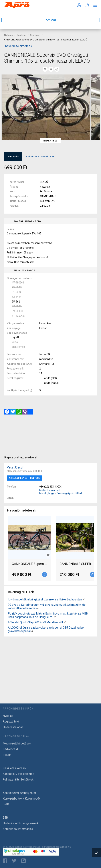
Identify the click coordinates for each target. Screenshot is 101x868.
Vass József (15, 467)
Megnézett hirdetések (17, 743)
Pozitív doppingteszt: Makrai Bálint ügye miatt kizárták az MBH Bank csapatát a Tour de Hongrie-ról (48, 615)
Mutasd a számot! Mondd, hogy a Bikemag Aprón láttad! (61, 492)
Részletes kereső (14, 768)
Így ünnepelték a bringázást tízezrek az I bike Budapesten (45, 599)
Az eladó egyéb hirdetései (25, 478)
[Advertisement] (51, 664)
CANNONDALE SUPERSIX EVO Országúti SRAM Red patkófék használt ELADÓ (77, 564)
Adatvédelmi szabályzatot (19, 793)
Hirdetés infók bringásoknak (21, 823)
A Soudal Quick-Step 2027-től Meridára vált (35, 622)
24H (5, 818)
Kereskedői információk (18, 829)
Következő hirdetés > (19, 46)
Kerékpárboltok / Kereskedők (22, 799)
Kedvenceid (10, 749)
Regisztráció (11, 722)
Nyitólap (9, 35)
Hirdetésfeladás (13, 727)
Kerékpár (21, 35)
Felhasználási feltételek (18, 780)
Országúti (35, 35)
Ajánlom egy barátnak (40, 157)
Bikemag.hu (64, 847)
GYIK (6, 804)
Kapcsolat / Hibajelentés (18, 774)
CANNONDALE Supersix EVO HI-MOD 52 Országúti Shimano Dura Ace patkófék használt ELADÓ (29, 564)
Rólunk (7, 755)
